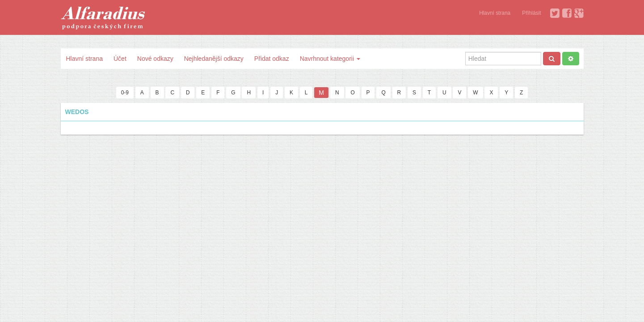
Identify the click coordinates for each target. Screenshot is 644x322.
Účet (120, 59)
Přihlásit (531, 13)
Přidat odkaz (272, 59)
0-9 (125, 93)
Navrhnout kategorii (330, 59)
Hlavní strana (495, 13)
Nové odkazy (155, 59)
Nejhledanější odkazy (214, 59)
